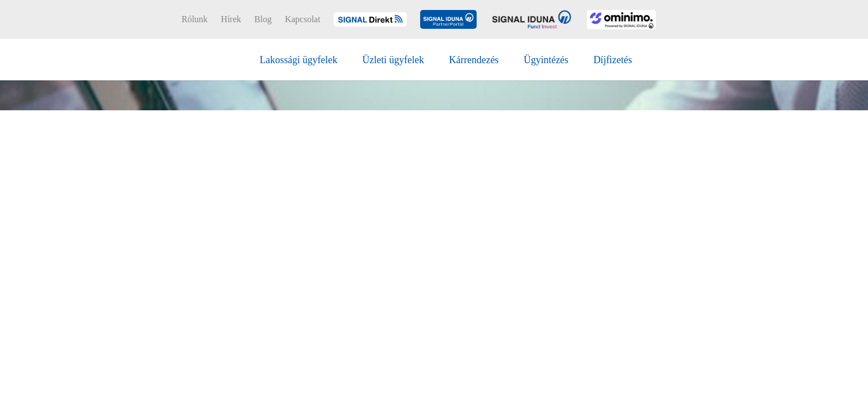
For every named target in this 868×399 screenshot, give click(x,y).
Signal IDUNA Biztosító (177, 58)
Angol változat (722, 20)
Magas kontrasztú (744, 20)
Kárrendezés (474, 60)
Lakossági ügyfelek (298, 60)
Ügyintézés (546, 60)
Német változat (704, 20)
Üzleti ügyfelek (393, 60)
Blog (263, 19)
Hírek (231, 19)
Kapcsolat (303, 19)
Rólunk (195, 19)
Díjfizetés (613, 60)
